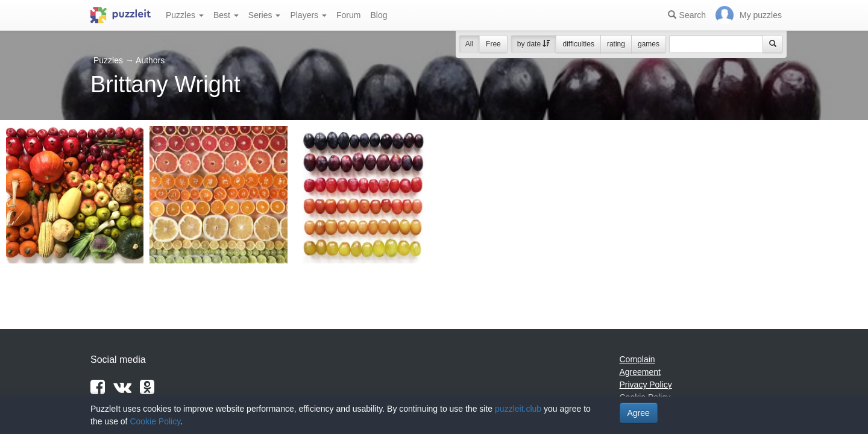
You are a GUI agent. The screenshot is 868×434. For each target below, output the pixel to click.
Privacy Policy (646, 385)
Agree (639, 413)
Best (226, 15)
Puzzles (185, 15)
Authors (150, 60)
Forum (348, 15)
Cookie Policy (155, 421)
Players (308, 15)
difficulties (578, 44)
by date (534, 44)
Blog (379, 15)
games (649, 44)
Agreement (640, 372)
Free (493, 44)
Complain (637, 359)
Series (265, 15)
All (469, 44)
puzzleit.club (518, 409)
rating (616, 44)
